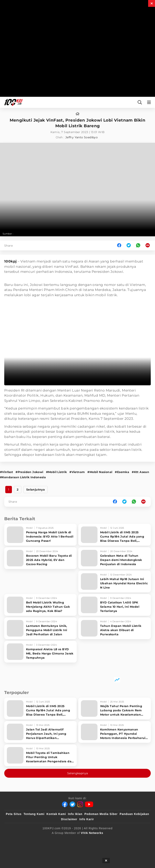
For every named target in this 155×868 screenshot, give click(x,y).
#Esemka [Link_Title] (122, 472)
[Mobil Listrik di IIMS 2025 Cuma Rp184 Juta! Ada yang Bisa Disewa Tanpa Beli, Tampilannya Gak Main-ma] (115, 535)
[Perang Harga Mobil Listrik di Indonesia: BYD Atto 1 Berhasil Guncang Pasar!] (40, 535)
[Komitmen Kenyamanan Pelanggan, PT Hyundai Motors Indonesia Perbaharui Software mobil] (115, 732)
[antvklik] (138, 840)
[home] (77, 114)
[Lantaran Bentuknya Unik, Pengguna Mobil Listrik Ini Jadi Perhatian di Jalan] (40, 628)
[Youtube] (89, 804)
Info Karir (87, 819)
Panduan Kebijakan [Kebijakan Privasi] (134, 814)
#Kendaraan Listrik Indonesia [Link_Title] (23, 477)
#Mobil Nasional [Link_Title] (100, 472)
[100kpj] (40, 840)
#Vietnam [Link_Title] (77, 472)
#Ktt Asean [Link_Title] (140, 472)
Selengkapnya (78, 773)
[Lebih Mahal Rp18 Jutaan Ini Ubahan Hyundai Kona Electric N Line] (115, 581)
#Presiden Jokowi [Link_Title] (29, 472)
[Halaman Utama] (13, 102)
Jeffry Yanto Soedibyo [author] (82, 137)
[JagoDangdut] (89, 848)
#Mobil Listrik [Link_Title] (57, 472)
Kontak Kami (56, 814)
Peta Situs (14, 814)
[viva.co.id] (20, 840)
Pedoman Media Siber (101, 814)
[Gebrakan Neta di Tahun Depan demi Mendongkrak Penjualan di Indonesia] (115, 558)
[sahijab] (56, 840)
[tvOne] (107, 840)
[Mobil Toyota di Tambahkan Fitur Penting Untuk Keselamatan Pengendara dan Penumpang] (40, 755)
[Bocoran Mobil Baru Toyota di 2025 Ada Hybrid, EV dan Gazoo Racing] (40, 558)
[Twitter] (72, 804)
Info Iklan (75, 814)
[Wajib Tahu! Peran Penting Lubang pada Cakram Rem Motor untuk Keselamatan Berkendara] (115, 709)
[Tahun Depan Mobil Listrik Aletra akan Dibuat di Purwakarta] (115, 628)
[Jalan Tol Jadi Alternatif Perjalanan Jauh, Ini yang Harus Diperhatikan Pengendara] (40, 732)
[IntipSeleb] (68, 848)
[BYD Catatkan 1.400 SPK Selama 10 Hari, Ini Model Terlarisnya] (115, 605)
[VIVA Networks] (92, 833)
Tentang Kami (34, 814)
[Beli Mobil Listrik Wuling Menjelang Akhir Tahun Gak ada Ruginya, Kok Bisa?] (40, 605)
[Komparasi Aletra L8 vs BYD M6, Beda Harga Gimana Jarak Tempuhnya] (40, 652)
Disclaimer (69, 819)
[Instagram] (80, 804)
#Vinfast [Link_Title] (6, 472)
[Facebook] (65, 804)
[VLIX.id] (75, 840)
